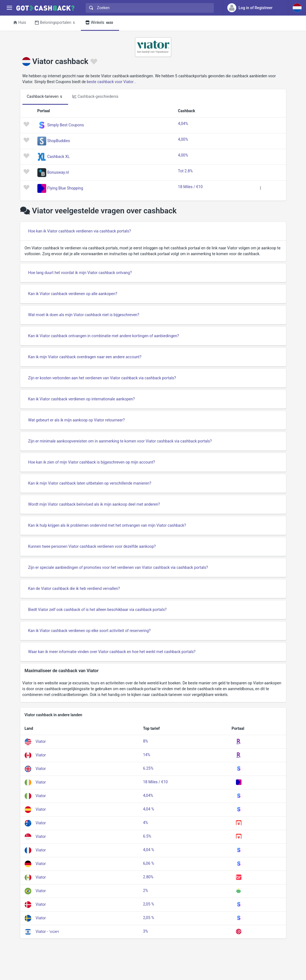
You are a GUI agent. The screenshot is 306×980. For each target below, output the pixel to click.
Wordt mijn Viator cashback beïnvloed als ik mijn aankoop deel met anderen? (94, 504)
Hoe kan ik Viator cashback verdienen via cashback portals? (80, 231)
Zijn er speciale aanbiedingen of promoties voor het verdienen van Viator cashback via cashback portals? (118, 567)
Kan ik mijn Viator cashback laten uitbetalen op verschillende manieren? (90, 483)
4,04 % (148, 809)
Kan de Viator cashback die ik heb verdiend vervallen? (74, 588)
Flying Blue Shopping (65, 188)
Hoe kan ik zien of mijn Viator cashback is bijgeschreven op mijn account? (92, 462)
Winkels (100, 23)
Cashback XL (59, 157)
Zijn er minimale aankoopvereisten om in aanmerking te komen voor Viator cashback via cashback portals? (120, 441)
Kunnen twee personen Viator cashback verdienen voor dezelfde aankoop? (92, 546)
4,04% (183, 124)
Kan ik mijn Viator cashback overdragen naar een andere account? (85, 357)
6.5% (147, 836)
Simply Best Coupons (66, 125)
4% (145, 823)
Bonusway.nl (58, 172)
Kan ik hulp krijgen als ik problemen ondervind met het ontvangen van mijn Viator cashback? (107, 525)
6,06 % (148, 863)
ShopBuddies (59, 141)
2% (145, 891)
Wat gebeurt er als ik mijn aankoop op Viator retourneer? (77, 420)
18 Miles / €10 (190, 187)
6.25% (148, 768)
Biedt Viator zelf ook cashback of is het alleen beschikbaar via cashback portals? (97, 610)
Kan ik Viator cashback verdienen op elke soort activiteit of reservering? (89, 631)
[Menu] (9, 8)
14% (146, 755)
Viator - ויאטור (47, 931)
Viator (41, 741)
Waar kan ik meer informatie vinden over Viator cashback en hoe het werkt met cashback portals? (112, 652)
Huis (20, 22)
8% (145, 741)
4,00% (183, 139)
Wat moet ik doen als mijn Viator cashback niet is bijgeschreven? (84, 315)
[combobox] (148, 8)
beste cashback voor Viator (110, 82)
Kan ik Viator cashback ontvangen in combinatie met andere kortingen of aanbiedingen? (104, 336)
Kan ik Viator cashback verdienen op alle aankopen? (73, 294)
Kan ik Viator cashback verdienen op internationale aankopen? (82, 399)
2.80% (148, 877)
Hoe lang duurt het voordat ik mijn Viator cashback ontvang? (80, 273)
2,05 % (148, 904)
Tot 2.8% (185, 171)
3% (145, 931)
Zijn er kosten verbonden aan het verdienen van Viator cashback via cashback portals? (102, 378)
